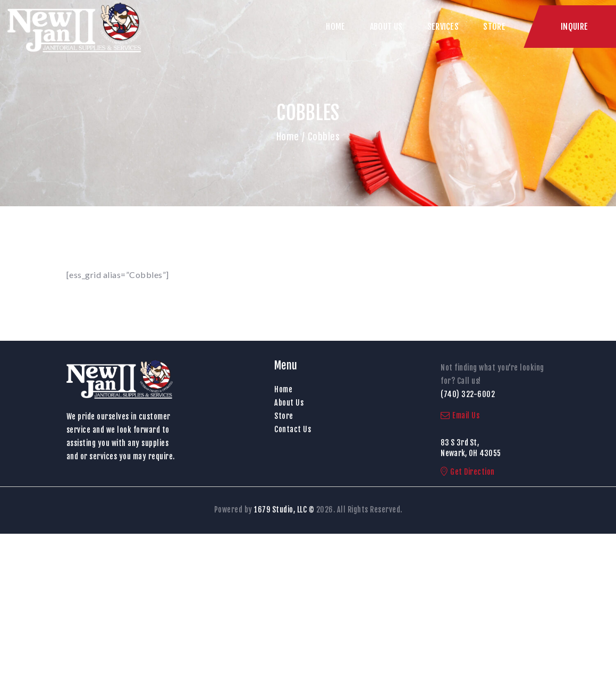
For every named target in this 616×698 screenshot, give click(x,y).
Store (284, 416)
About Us (289, 403)
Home (288, 137)
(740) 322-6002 (468, 394)
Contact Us (293, 429)
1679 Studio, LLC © (284, 510)
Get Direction (468, 472)
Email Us (460, 415)
